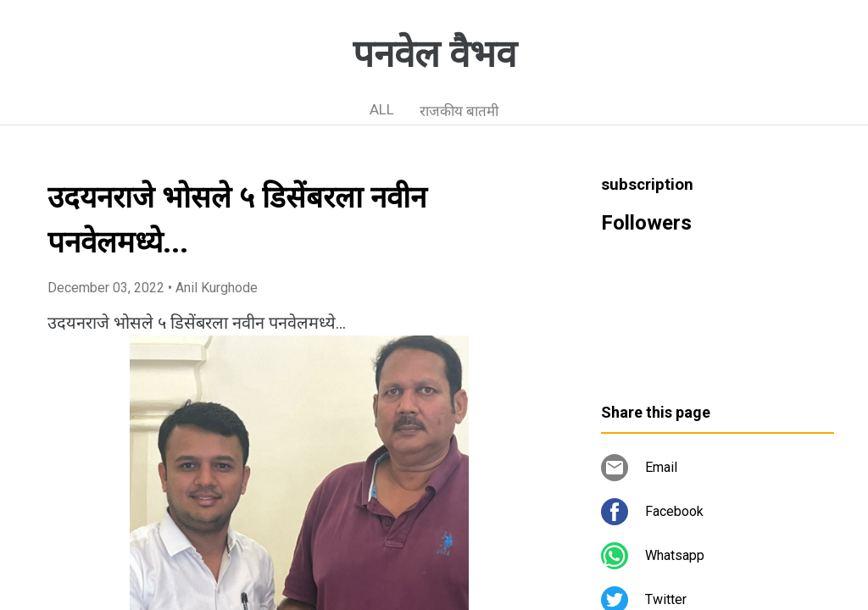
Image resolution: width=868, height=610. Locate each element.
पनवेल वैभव (434, 54)
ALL (382, 109)
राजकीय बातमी (459, 111)
